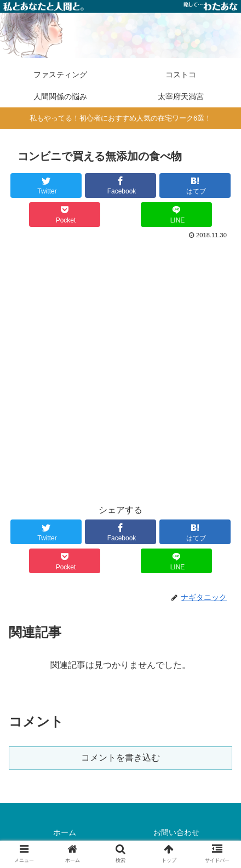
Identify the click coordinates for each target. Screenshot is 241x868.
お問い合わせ (176, 832)
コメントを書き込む (120, 758)
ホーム (65, 832)
